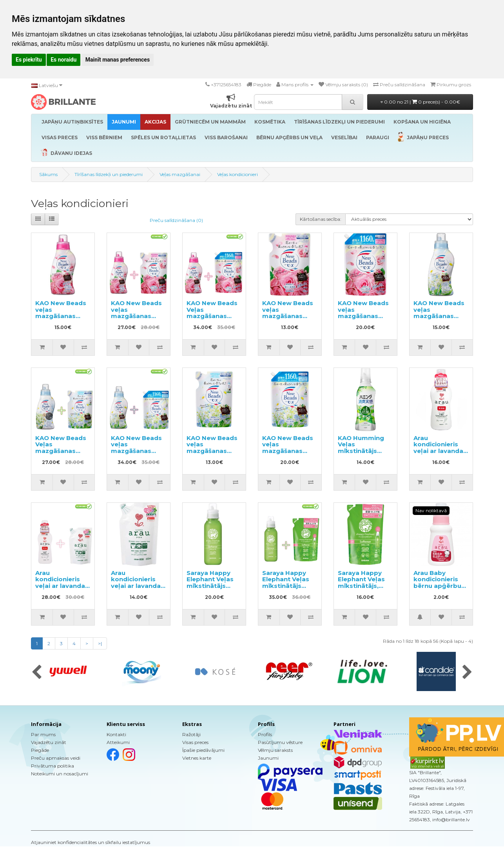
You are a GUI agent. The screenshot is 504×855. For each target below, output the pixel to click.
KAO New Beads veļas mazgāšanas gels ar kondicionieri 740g (61, 319)
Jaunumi (268, 758)
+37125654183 (226, 85)
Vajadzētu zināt (49, 742)
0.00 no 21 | (420, 102)
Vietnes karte (197, 758)
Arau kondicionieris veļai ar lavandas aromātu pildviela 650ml (138, 586)
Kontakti (116, 734)
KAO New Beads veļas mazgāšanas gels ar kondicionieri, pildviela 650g (212, 454)
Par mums (43, 734)
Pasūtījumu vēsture (280, 742)
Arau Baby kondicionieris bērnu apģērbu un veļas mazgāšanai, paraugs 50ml (437, 589)
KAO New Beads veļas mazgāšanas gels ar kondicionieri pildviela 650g (288, 319)
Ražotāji (191, 734)
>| (100, 643)
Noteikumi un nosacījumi (60, 774)
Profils (265, 734)
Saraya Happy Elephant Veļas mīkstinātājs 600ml (210, 583)
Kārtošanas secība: (321, 219)
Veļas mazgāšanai (180, 174)
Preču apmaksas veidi (56, 758)
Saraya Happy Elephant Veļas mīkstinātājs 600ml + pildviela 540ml (289, 586)
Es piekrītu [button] (29, 60)
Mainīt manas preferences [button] (118, 60)
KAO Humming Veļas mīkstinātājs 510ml (361, 448)
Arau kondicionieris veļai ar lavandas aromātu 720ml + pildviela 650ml (62, 586)
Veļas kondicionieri (237, 174)
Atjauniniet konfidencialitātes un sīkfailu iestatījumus (91, 842)
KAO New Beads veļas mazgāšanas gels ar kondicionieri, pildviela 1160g (288, 454)
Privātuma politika (53, 766)
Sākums (48, 174)
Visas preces (195, 742)
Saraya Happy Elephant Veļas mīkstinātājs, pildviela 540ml (362, 583)
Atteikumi (118, 742)
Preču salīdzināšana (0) (176, 220)
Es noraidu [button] (63, 60)
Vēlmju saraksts (275, 750)
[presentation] (37, 673)
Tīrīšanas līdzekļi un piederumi (109, 174)
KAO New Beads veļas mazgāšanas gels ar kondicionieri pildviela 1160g (363, 319)
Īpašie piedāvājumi (203, 750)
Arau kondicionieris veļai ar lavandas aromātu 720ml (440, 448)
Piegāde (40, 750)
